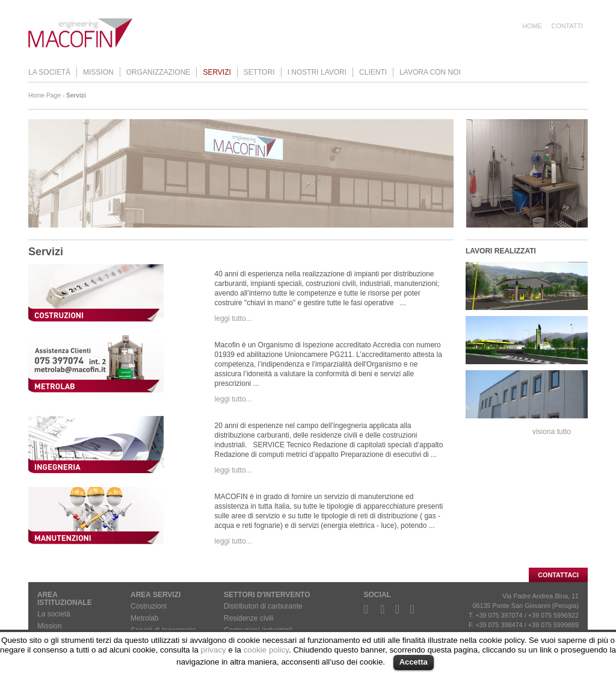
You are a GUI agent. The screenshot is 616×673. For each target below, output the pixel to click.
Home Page (45, 95)
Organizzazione (159, 72)
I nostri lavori (317, 72)
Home (532, 26)
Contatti (567, 26)
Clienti (373, 72)
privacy (214, 650)
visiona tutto (552, 432)
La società (49, 72)
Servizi (217, 72)
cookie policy (266, 650)
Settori (259, 72)
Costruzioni (149, 606)
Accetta (414, 662)
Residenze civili (249, 618)
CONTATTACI (558, 575)
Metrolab (145, 618)
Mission (98, 72)
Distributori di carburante (263, 606)
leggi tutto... (233, 318)
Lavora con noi (430, 72)
